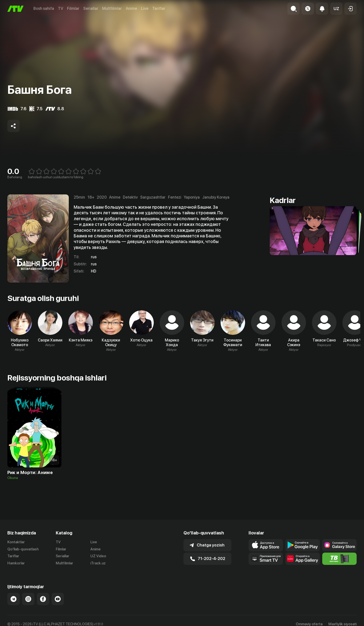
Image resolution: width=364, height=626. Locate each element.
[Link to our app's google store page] (303, 545)
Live (145, 8)
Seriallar (91, 8)
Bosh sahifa (44, 8)
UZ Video (98, 556)
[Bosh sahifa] (15, 9)
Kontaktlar (16, 542)
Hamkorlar (16, 563)
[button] (336, 9)
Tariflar (159, 8)
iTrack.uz (98, 563)
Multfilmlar (112, 8)
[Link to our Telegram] (14, 599)
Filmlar (73, 8)
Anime (131, 8)
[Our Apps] (266, 559)
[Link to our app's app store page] (266, 545)
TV (61, 8)
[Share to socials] (14, 126)
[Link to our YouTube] (58, 599)
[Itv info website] (339, 559)
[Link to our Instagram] (28, 599)
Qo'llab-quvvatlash (23, 549)
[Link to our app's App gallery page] (303, 559)
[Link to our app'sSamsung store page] (339, 545)
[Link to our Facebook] (43, 599)
